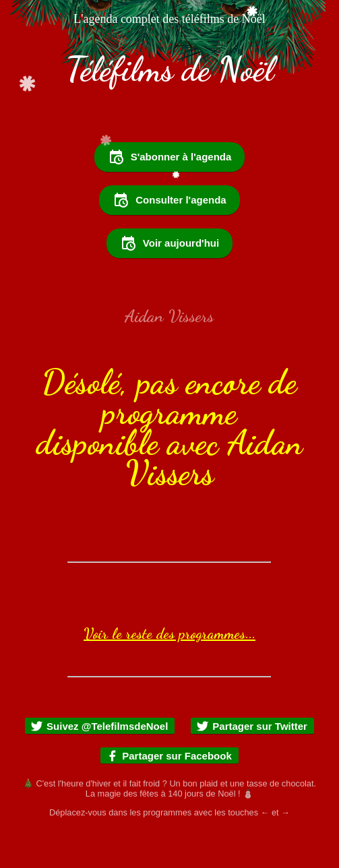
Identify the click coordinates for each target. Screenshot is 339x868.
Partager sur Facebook (169, 756)
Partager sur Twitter (252, 726)
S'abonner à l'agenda (170, 157)
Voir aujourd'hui (169, 243)
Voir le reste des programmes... (169, 633)
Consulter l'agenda (169, 200)
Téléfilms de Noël (169, 69)
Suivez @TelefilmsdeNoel (99, 726)
